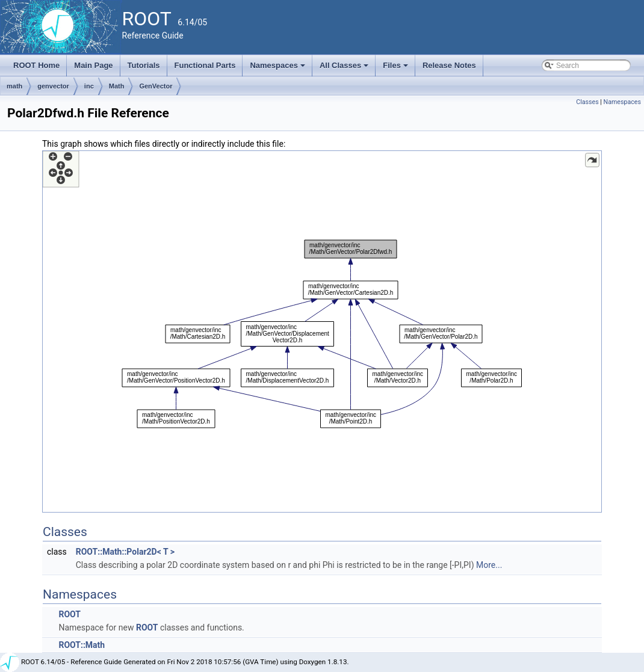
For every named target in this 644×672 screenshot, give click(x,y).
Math (117, 86)
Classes (587, 102)
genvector (53, 86)
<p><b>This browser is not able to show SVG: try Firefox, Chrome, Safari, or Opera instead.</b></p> (322, 331)
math (14, 86)
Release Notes (449, 65)
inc (89, 86)
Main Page (93, 65)
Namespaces (278, 69)
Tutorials (144, 65)
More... (489, 565)
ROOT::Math (82, 645)
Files (396, 69)
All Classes (345, 69)
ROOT (70, 614)
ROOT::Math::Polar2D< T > (125, 552)
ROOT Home (36, 65)
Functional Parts (205, 65)
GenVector (156, 86)
